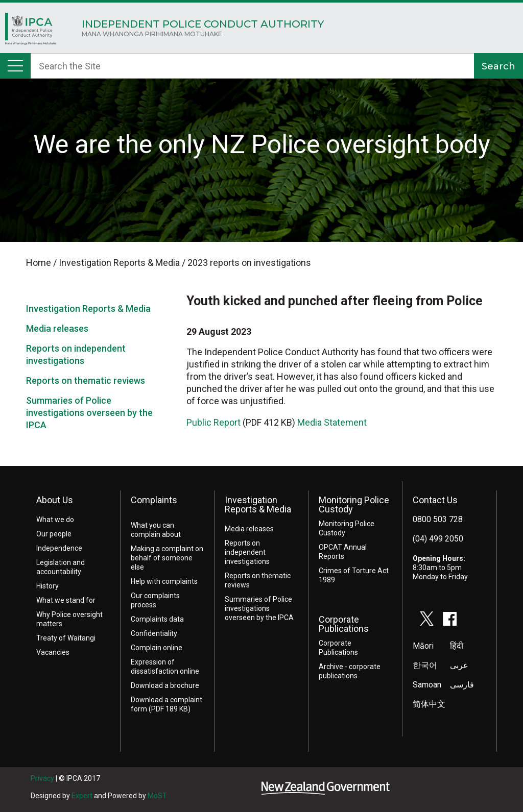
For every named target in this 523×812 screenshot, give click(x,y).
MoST (157, 796)
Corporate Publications (344, 624)
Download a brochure (165, 685)
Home (31, 31)
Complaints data (157, 619)
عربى (459, 665)
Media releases (57, 328)
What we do (55, 520)
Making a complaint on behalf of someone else (167, 558)
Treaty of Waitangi (66, 638)
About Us (55, 500)
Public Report (213, 422)
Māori (423, 646)
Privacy (42, 778)
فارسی (462, 685)
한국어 (425, 665)
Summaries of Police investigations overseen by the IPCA (89, 413)
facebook (450, 619)
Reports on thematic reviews (86, 380)
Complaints (154, 500)
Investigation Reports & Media (88, 309)
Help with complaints (164, 581)
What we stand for (66, 600)
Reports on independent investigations (247, 552)
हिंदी (457, 646)
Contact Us (435, 500)
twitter (427, 619)
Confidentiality (154, 633)
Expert (82, 796)
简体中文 (429, 704)
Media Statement (333, 422)
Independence (59, 548)
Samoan (427, 685)
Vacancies (53, 652)
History (47, 586)
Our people (54, 534)
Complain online (157, 648)
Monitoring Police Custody (354, 505)
